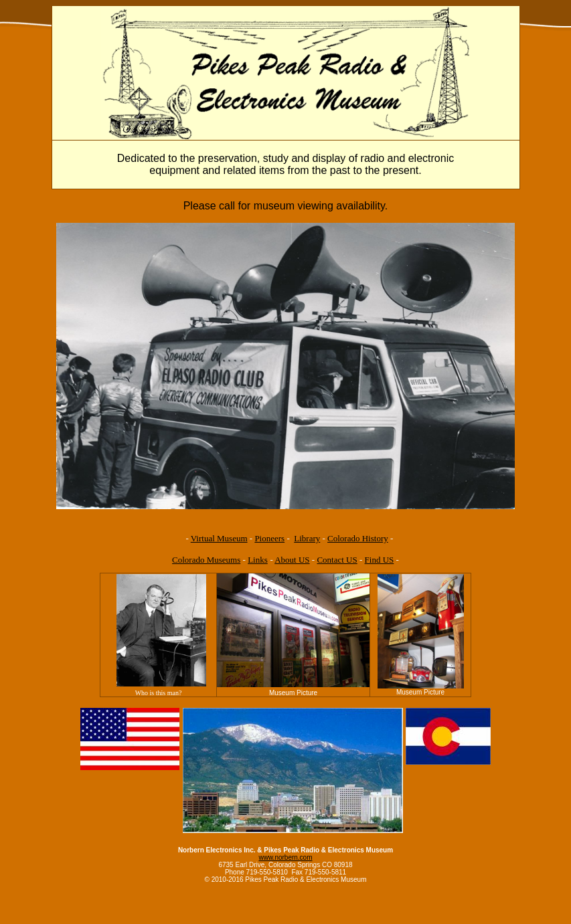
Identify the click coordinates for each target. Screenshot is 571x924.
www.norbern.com (285, 857)
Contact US (337, 560)
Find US (380, 560)
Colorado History (358, 538)
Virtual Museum (219, 538)
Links (258, 560)
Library (307, 538)
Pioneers (269, 538)
